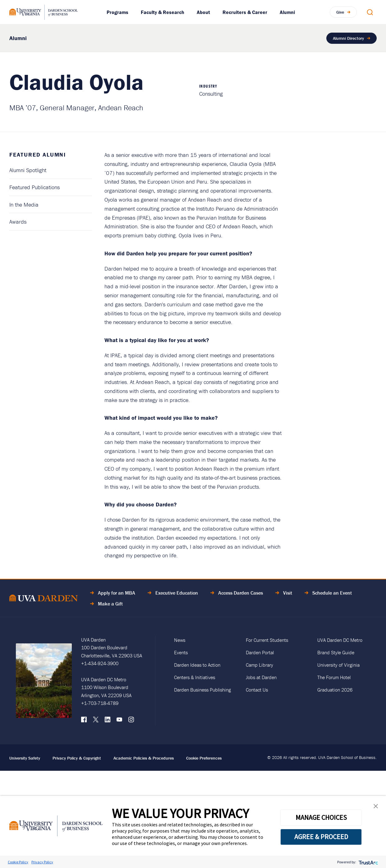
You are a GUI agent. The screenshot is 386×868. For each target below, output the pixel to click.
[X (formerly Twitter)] (96, 721)
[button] (376, 808)
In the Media (24, 205)
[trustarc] (368, 862)
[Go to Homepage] (44, 12)
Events (181, 652)
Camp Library (260, 665)
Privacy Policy (42, 862)
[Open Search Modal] (370, 12)
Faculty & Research (163, 12)
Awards (18, 222)
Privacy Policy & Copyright (77, 758)
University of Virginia (338, 665)
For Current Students (267, 640)
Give (340, 12)
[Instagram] (131, 721)
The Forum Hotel (334, 677)
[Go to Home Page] (44, 599)
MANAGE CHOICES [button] (321, 817)
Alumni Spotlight (28, 170)
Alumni (287, 12)
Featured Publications (34, 187)
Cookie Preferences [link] (204, 758)
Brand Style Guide (336, 652)
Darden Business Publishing (202, 690)
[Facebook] (84, 721)
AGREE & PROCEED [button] (321, 837)
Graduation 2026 (335, 690)
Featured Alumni (38, 155)
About (203, 12)
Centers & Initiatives (195, 677)
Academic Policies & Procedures (144, 758)
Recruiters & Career (245, 12)
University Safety (25, 758)
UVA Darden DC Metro (340, 640)
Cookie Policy (18, 862)
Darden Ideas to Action (197, 665)
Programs (117, 12)
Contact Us (257, 690)
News (180, 640)
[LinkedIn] (108, 721)
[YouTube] (119, 721)
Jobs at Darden (261, 677)
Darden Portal (260, 652)
